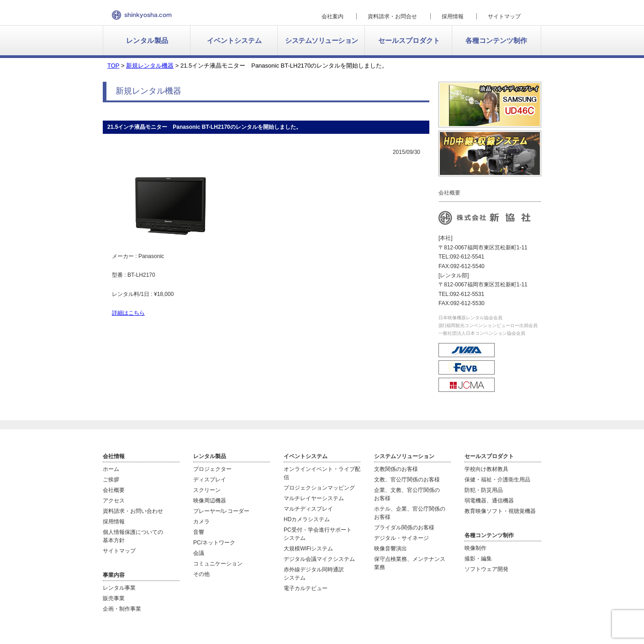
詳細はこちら (128, 313)
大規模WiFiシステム (308, 549)
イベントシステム (234, 40)
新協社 (142, 15)
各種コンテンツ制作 (496, 40)
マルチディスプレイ (308, 509)
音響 (199, 532)
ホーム (111, 469)
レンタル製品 (147, 40)
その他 (201, 574)
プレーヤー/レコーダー (221, 511)
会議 (199, 553)
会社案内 (333, 16)
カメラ (201, 522)
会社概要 (114, 490)
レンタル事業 (119, 588)
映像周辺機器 (210, 501)
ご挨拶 (111, 480)
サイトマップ (504, 16)
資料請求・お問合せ (392, 16)
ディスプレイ (210, 480)
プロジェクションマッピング (319, 488)
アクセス (114, 501)
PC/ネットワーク (214, 543)
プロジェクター (212, 469)
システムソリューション (322, 40)
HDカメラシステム (307, 519)
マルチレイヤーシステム (314, 498)
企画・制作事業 (122, 609)
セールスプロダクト (409, 40)
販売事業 (114, 598)
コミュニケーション (218, 564)
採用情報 (453, 16)
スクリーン (207, 490)
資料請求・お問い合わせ (133, 511)
